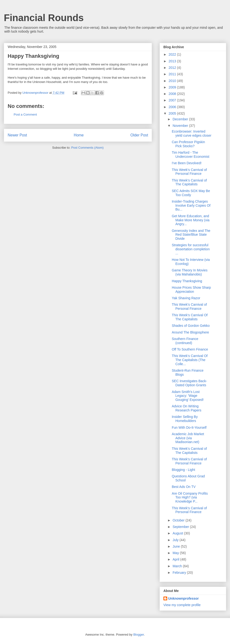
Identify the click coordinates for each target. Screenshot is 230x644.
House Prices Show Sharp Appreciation (191, 290)
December (181, 119)
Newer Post (17, 135)
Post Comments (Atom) (87, 148)
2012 (173, 68)
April (176, 559)
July (176, 540)
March (178, 566)
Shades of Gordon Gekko (191, 326)
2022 (173, 54)
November (181, 126)
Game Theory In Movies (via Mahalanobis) (190, 272)
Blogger (138, 635)
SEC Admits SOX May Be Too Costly (191, 193)
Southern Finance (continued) (185, 341)
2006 (173, 107)
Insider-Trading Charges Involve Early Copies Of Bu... (191, 205)
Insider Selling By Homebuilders (185, 419)
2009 (173, 87)
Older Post (139, 135)
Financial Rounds (44, 18)
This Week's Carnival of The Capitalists (189, 182)
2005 (173, 113)
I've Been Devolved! (187, 163)
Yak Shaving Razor (186, 298)
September (181, 527)
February (180, 573)
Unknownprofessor (184, 598)
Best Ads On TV (184, 487)
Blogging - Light (183, 470)
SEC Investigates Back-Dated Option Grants (189, 383)
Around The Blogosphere (190, 332)
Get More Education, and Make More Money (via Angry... (191, 220)
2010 (173, 81)
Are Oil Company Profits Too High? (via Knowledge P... (190, 498)
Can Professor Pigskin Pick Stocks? (188, 144)
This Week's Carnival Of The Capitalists (190, 317)
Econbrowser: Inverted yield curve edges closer (192, 133)
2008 (173, 94)
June (177, 546)
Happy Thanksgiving (187, 281)
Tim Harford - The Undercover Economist (191, 155)
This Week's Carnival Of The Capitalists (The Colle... (190, 360)
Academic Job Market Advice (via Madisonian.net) (188, 438)
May (176, 553)
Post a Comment (25, 114)
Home (79, 135)
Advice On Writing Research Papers (187, 408)
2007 (173, 100)
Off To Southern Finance (190, 349)
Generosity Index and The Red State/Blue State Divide (191, 235)
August (178, 533)
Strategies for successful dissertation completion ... (191, 249)
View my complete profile (182, 605)
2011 (173, 74)
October (179, 520)
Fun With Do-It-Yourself (189, 427)
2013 (173, 61)
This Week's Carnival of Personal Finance (189, 172)
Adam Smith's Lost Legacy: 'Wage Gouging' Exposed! (188, 396)
